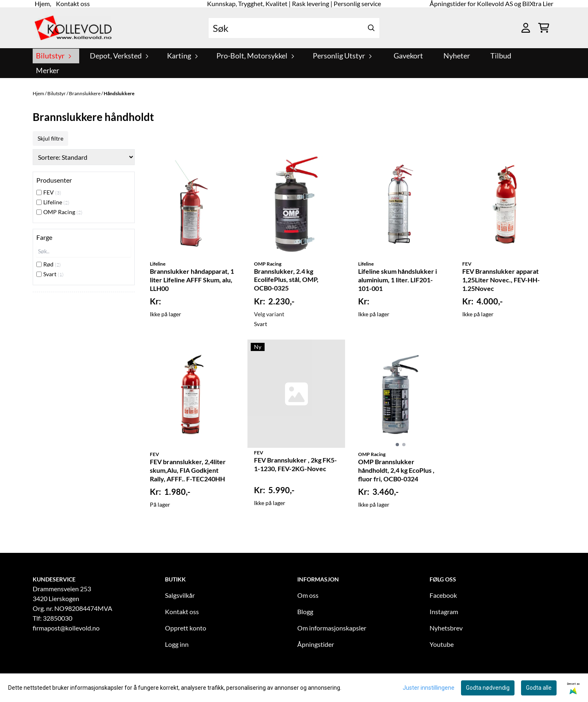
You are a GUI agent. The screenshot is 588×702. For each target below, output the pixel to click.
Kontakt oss (182, 611)
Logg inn (177, 644)
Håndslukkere (119, 93)
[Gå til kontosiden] (526, 28)
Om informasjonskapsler (332, 628)
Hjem (39, 93)
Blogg (305, 611)
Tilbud (501, 56)
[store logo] (73, 28)
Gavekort (408, 56)
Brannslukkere (85, 93)
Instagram (444, 611)
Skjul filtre (50, 138)
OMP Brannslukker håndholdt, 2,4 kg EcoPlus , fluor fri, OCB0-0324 (396, 470)
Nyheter (457, 56)
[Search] (371, 28)
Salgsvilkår (180, 595)
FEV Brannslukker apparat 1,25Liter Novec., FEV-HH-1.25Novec (501, 280)
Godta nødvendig (488, 688)
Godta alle (539, 688)
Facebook (443, 595)
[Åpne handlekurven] (544, 28)
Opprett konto (186, 628)
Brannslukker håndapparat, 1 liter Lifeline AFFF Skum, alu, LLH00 (192, 280)
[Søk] (294, 28)
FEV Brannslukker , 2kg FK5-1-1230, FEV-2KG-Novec (295, 464)
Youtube (442, 644)
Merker (48, 70)
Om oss (308, 595)
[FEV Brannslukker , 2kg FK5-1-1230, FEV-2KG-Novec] (296, 394)
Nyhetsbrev (446, 628)
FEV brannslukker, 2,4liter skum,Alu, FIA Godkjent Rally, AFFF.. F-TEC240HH (188, 470)
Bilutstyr (57, 93)
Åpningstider (316, 644)
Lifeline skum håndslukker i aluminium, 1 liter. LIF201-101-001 (398, 280)
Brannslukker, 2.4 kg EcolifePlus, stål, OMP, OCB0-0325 (286, 280)
